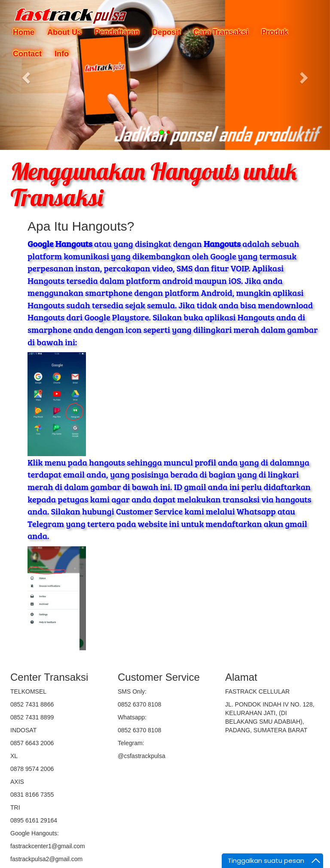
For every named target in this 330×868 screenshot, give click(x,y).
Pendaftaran (117, 32)
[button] (25, 75)
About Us (64, 32)
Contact (27, 54)
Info (62, 54)
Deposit (166, 32)
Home (24, 32)
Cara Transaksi (221, 32)
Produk (275, 32)
